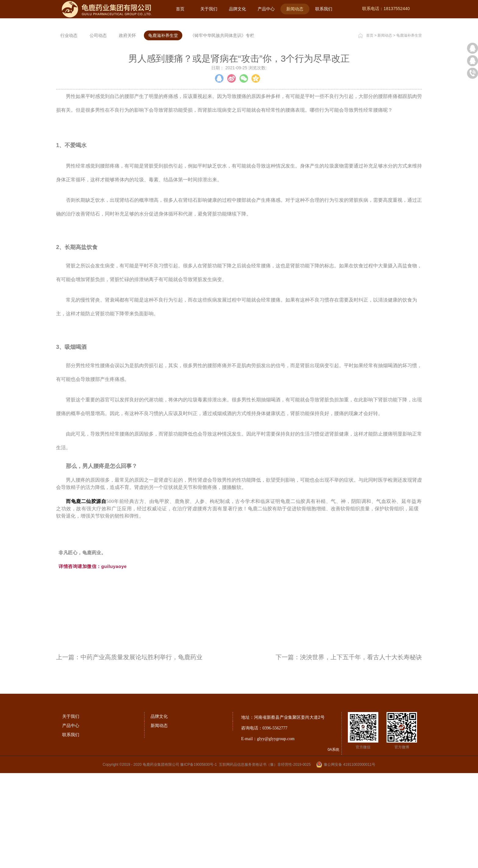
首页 (180, 9)
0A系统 (334, 844)
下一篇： (349, 752)
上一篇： (129, 752)
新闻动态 (385, 130)
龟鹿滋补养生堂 (409, 130)
